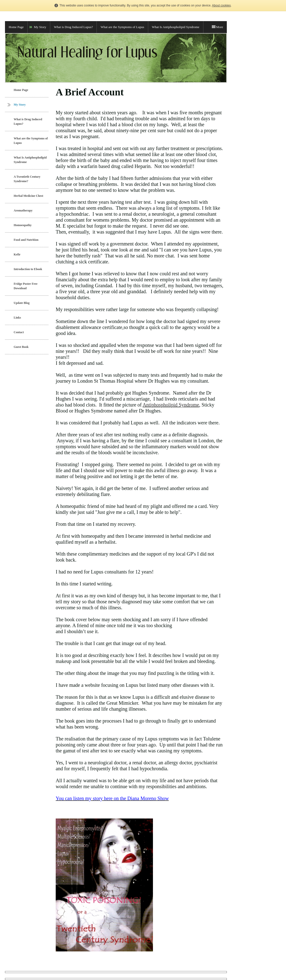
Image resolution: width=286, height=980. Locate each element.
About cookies (221, 5)
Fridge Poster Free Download (26, 286)
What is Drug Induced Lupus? (73, 27)
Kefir (17, 254)
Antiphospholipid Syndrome (171, 405)
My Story (40, 27)
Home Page (16, 27)
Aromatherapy (23, 210)
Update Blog (22, 303)
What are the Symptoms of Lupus (122, 27)
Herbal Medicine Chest (28, 196)
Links (17, 318)
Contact (19, 332)
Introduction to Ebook (28, 269)
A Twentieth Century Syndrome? (27, 179)
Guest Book (21, 347)
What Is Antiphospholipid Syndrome (176, 27)
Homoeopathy (23, 225)
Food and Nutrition (26, 240)
